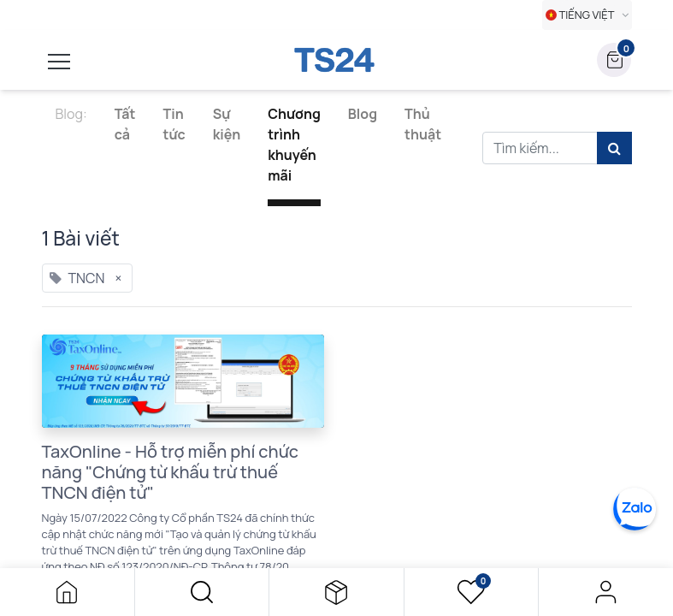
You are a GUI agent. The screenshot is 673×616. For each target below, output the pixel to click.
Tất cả (125, 124)
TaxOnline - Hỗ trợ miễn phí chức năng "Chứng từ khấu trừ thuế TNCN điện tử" (171, 472)
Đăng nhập (606, 592)
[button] (202, 592)
